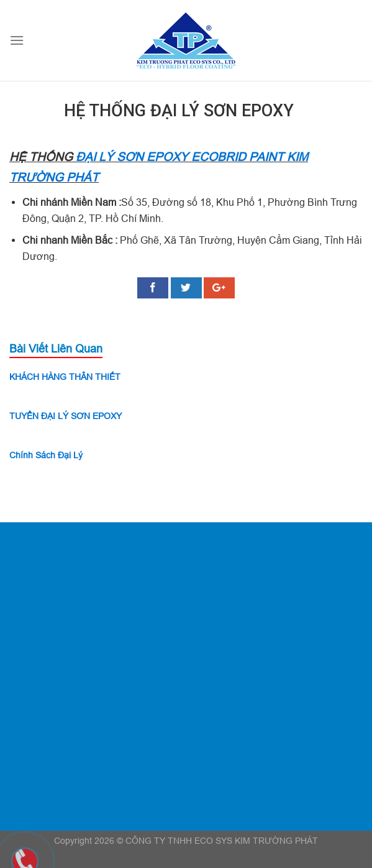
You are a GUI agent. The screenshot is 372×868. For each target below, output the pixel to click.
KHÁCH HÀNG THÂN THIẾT (65, 377)
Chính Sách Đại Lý (46, 455)
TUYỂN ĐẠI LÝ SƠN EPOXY (66, 416)
